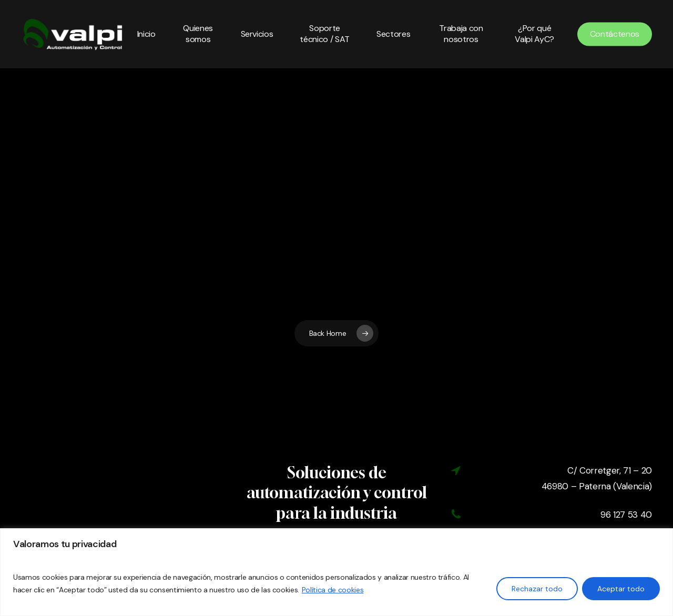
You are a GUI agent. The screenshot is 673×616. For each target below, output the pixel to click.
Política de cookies (333, 590)
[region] (336, 572)
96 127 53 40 (626, 515)
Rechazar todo (537, 589)
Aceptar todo (621, 589)
